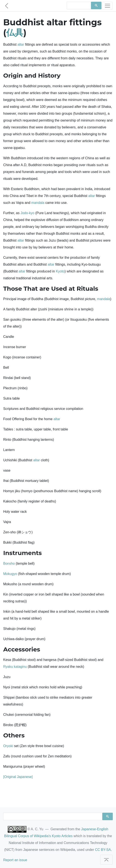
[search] (78, 6)
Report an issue (15, 860)
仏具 (15, 32)
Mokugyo (10, 574)
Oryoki (8, 746)
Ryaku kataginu (15, 667)
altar (21, 44)
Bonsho (9, 563)
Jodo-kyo (27, 213)
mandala (38, 203)
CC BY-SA (103, 850)
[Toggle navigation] (107, 6)
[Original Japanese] (18, 777)
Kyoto (60, 271)
